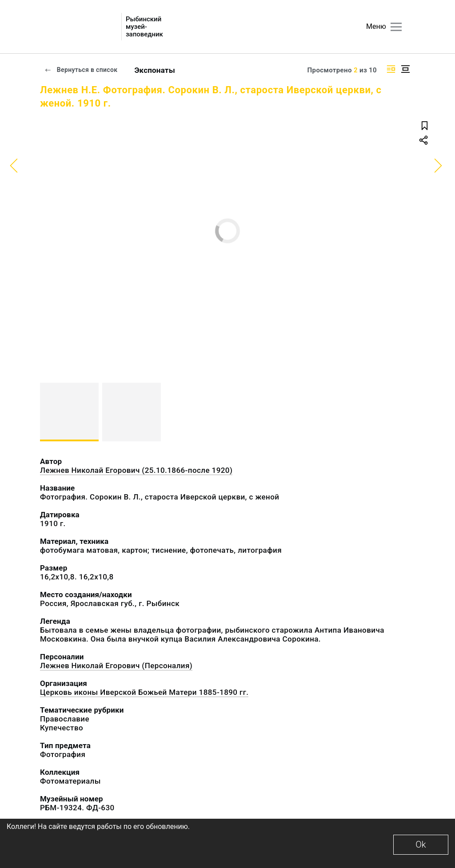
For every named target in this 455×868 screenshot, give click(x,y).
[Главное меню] (396, 27)
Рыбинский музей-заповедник (144, 27)
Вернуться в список (81, 70)
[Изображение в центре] (405, 69)
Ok (421, 844)
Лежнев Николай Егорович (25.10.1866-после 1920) (136, 470)
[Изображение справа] (391, 69)
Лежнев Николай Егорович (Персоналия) (116, 666)
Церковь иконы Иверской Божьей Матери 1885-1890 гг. (144, 692)
